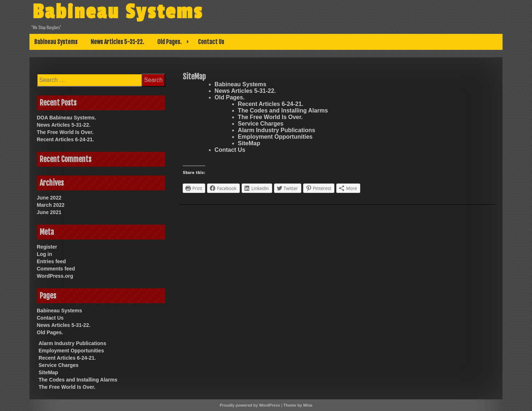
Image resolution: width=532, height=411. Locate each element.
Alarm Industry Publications (277, 130)
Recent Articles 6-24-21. (271, 104)
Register (47, 247)
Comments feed (56, 269)
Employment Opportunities (275, 137)
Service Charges (261, 124)
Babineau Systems (118, 12)
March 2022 (51, 205)
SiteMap (249, 143)
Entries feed (51, 261)
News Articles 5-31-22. (117, 42)
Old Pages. (169, 42)
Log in (44, 254)
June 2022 (49, 198)
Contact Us (211, 42)
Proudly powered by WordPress (250, 405)
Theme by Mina (298, 405)
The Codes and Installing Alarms (283, 110)
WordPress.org (55, 276)
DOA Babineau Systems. (66, 118)
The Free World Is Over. (270, 117)
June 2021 (49, 212)
